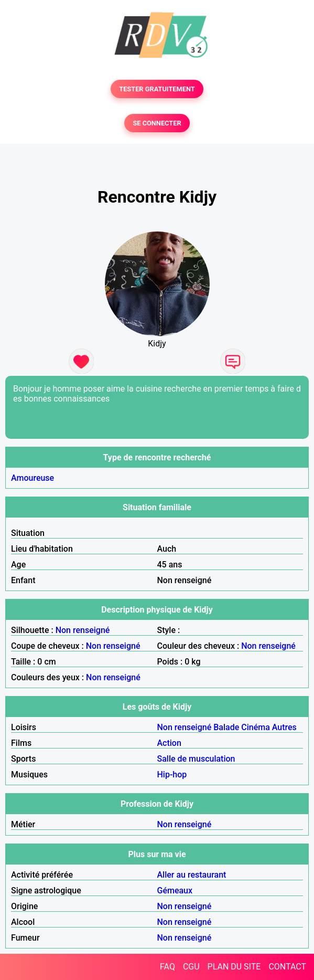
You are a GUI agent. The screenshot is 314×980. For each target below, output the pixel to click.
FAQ (167, 967)
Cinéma (256, 727)
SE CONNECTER (157, 123)
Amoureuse (33, 478)
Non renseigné (83, 630)
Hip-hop (172, 774)
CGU (191, 967)
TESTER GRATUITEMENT (157, 89)
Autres (284, 727)
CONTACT (287, 967)
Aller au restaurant (192, 875)
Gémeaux (175, 891)
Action (169, 743)
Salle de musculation (196, 759)
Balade (226, 727)
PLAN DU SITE (234, 967)
